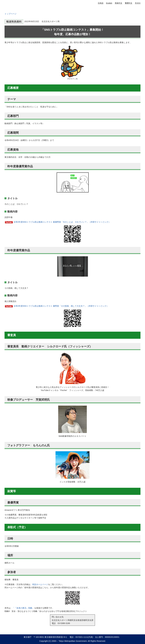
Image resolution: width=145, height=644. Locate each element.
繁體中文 (129, 3)
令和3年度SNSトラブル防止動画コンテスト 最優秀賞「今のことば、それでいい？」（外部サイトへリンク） (62, 222)
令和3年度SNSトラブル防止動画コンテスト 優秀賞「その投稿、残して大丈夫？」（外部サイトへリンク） (61, 306)
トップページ (10, 14)
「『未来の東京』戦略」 (23, 608)
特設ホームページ (40, 584)
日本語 (101, 3)
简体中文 (119, 3)
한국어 (138, 3)
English (109, 3)
